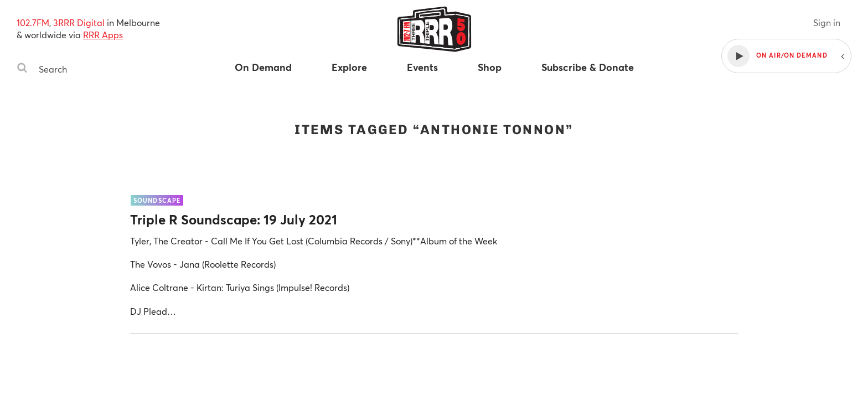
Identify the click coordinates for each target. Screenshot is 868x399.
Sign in (827, 22)
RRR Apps (103, 35)
